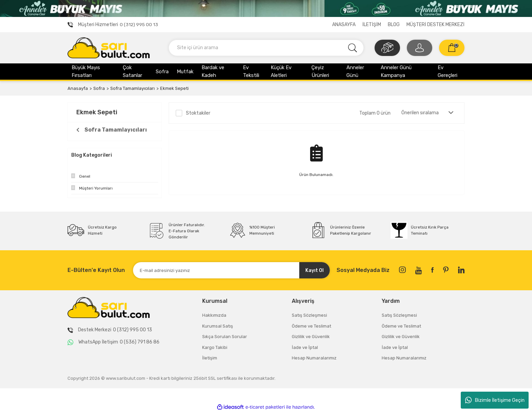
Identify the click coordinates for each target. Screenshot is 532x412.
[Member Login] (420, 48)
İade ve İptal (305, 347)
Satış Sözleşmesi (309, 315)
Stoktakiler (198, 113)
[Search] (266, 48)
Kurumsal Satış (218, 326)
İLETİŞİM (372, 25)
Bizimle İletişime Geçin (495, 400)
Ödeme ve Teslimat (311, 326)
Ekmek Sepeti (174, 88)
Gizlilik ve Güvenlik (311, 337)
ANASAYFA (344, 25)
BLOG (394, 25)
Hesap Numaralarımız (314, 358)
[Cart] (452, 48)
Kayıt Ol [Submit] (315, 270)
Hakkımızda (214, 315)
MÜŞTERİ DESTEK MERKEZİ (435, 25)
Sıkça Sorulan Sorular (225, 337)
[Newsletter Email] (231, 270)
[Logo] (109, 47)
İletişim (210, 358)
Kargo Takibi (215, 347)
